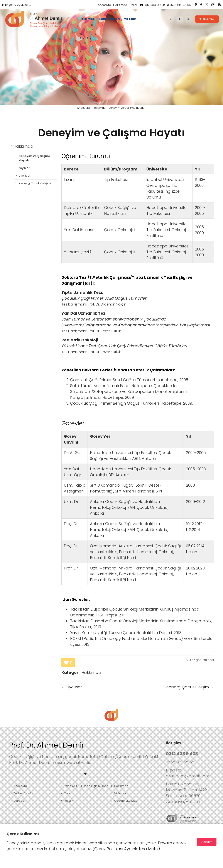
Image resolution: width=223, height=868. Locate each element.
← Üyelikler (72, 687)
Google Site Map (126, 801)
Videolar (130, 19)
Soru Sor (86, 38)
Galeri (134, 5)
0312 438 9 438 (153, 5)
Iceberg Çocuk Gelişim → (190, 687)
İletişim (69, 801)
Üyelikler (24, 176)
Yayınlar (24, 168)
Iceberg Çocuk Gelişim (35, 183)
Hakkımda (120, 5)
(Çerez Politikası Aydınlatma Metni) (126, 849)
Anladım (207, 842)
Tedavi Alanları (109, 19)
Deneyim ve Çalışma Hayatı (111, 133)
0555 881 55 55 (179, 5)
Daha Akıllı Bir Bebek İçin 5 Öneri (86, 786)
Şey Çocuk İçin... (16, 5)
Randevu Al (209, 19)
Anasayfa (104, 5)
